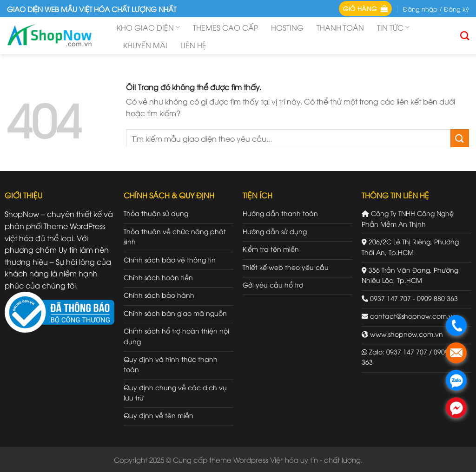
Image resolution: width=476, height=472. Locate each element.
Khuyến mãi (145, 45)
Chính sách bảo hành (159, 295)
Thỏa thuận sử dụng (156, 213)
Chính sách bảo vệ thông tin (170, 259)
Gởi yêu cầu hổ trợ (273, 285)
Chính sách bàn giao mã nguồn (175, 313)
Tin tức (393, 27)
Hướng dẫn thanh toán (280, 213)
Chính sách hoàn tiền (158, 277)
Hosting (287, 27)
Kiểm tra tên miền (271, 249)
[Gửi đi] (460, 138)
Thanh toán (340, 27)
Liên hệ (193, 45)
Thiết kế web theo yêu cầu (286, 267)
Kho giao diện (148, 27)
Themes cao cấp (225, 27)
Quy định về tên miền (159, 415)
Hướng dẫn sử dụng (275, 231)
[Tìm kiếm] (465, 36)
